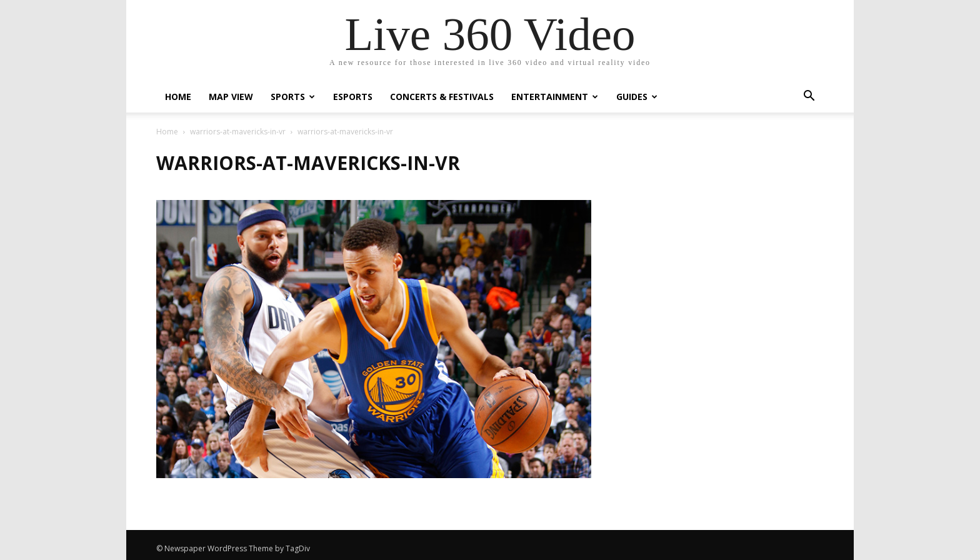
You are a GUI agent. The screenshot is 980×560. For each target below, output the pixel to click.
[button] (809, 97)
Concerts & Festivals (442, 97)
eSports (353, 97)
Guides (637, 97)
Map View (231, 97)
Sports (293, 97)
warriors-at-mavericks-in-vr (238, 132)
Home (178, 97)
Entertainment (555, 97)
